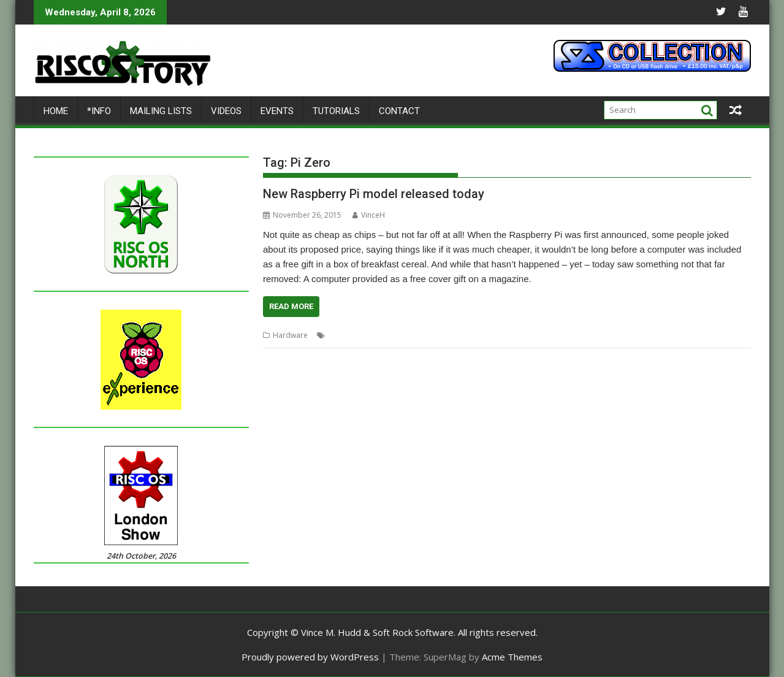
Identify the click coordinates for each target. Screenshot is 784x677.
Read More (291, 306)
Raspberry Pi (466, 335)
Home (56, 111)
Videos (226, 111)
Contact (399, 111)
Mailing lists (161, 111)
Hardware (290, 335)
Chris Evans (348, 335)
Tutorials (336, 111)
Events (277, 111)
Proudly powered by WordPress (310, 657)
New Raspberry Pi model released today (374, 194)
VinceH (369, 215)
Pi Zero (427, 335)
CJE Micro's (391, 335)
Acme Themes (512, 657)
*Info (99, 111)
